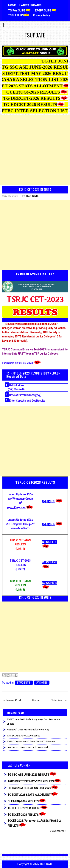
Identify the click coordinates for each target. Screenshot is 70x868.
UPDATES (42, 683)
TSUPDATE (35, 35)
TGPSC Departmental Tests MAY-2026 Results (31, 741)
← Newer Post (12, 700)
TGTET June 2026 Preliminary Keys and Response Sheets (33, 722)
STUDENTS (24, 683)
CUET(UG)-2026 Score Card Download (27, 747)
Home (36, 700)
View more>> (58, 831)
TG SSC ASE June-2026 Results (23, 736)
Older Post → (59, 700)
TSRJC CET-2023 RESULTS (35, 190)
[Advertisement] (35, 150)
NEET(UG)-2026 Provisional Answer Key (28, 730)
